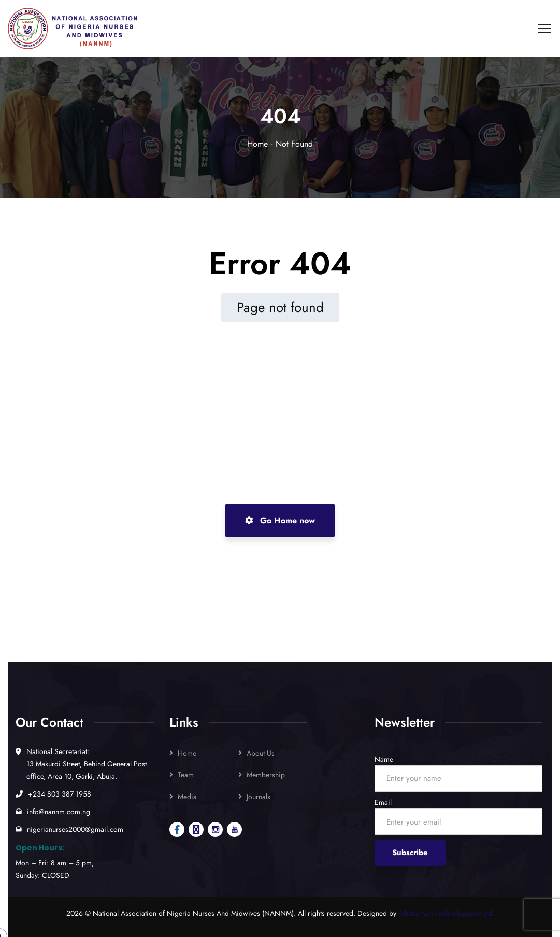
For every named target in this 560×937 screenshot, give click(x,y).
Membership (266, 775)
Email (383, 802)
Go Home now (280, 521)
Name (384, 759)
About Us (261, 753)
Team (186, 775)
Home (257, 144)
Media (187, 797)
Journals (259, 797)
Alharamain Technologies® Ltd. (446, 913)
